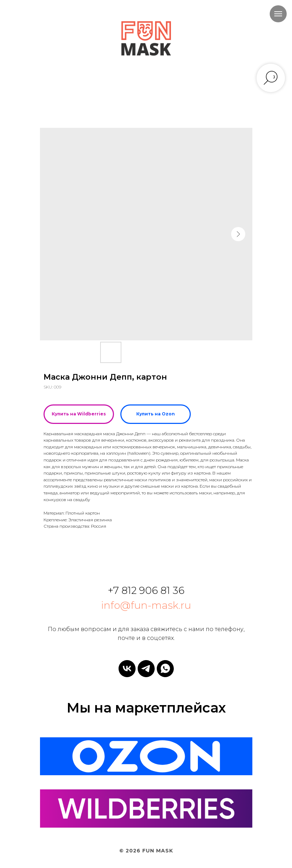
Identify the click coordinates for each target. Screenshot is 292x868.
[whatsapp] (165, 669)
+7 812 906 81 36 (146, 590)
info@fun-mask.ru (146, 605)
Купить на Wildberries (79, 414)
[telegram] (146, 669)
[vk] (127, 669)
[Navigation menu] (278, 14)
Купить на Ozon (156, 414)
